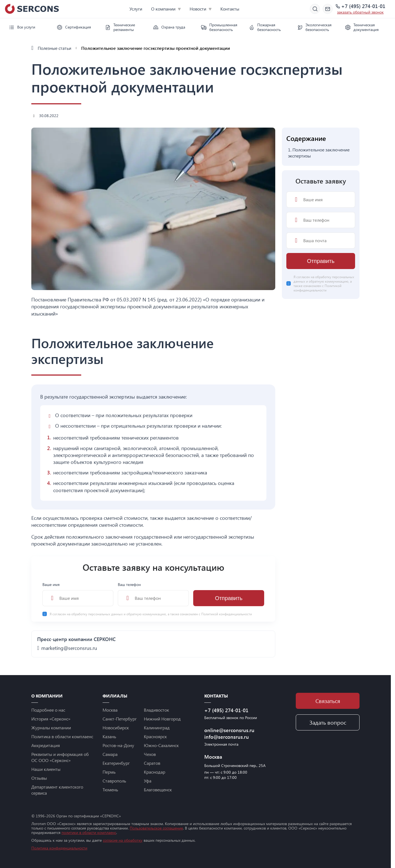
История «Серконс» (51, 719)
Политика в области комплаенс (62, 736)
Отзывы (39, 778)
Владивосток (156, 710)
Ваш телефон (153, 594)
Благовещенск (158, 790)
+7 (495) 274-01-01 (363, 6)
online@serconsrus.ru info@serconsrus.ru (229, 733)
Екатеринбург (116, 763)
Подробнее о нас (48, 710)
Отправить (229, 598)
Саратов (152, 763)
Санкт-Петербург (120, 719)
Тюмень (110, 790)
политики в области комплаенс (89, 832)
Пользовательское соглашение (156, 828)
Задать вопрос (328, 722)
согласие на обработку (123, 840)
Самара (110, 754)
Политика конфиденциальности (59, 848)
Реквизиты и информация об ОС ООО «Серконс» (60, 757)
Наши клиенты (46, 769)
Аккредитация (46, 745)
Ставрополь (114, 781)
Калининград (157, 728)
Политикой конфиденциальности (227, 614)
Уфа (148, 781)
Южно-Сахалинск (161, 745)
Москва (110, 710)
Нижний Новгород (162, 719)
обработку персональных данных (97, 614)
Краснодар (155, 772)
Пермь (109, 772)
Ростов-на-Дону (118, 745)
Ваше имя (78, 594)
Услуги (136, 9)
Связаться (328, 701)
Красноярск (155, 736)
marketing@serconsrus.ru (69, 648)
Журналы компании (51, 728)
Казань (109, 736)
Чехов (150, 754)
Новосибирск (116, 728)
